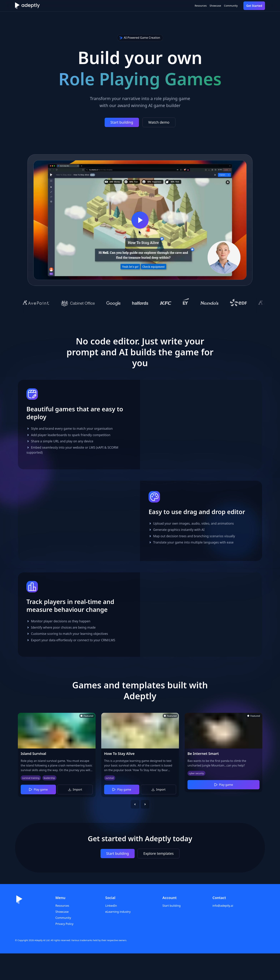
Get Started (254, 6)
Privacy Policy (64, 950)
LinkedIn (111, 932)
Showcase (204, 6)
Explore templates (159, 880)
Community (227, 6)
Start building (122, 122)
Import (75, 816)
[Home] (27, 6)
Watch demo (159, 122)
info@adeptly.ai (223, 932)
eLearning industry (118, 938)
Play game (38, 816)
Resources (182, 6)
